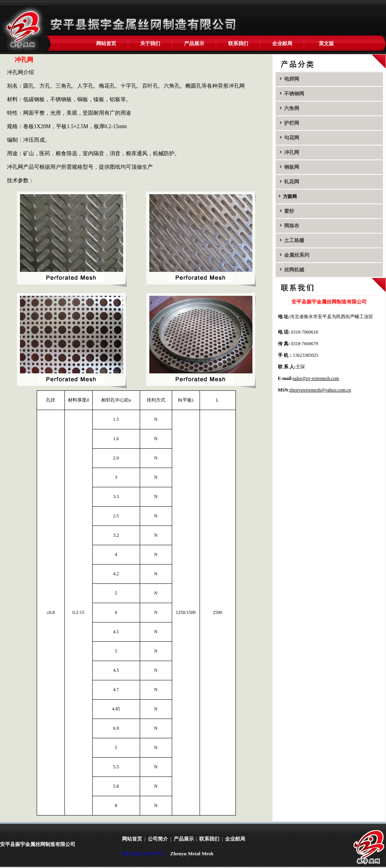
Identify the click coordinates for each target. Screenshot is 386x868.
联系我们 (238, 43)
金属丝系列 (296, 255)
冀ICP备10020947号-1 (144, 854)
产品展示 (194, 43)
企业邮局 (282, 43)
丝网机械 (294, 270)
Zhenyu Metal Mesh (192, 854)
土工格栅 (294, 240)
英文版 (326, 43)
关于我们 (150, 43)
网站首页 (106, 43)
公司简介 (158, 839)
